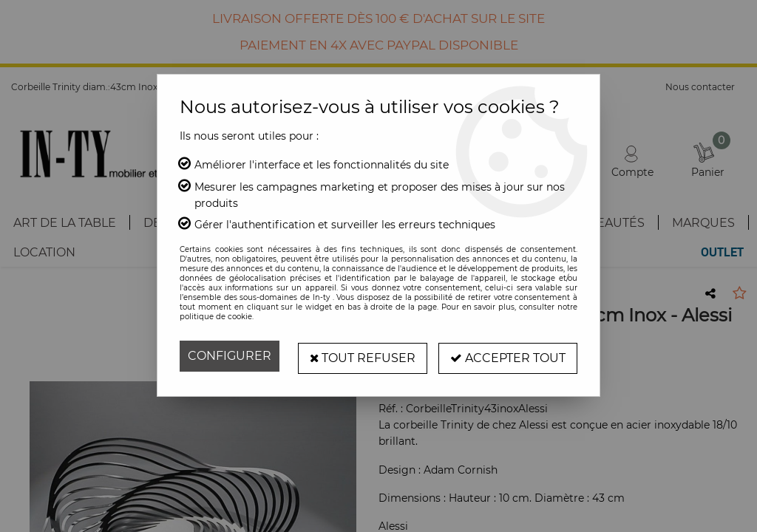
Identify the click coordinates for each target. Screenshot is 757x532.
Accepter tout (508, 356)
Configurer (230, 356)
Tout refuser (362, 356)
